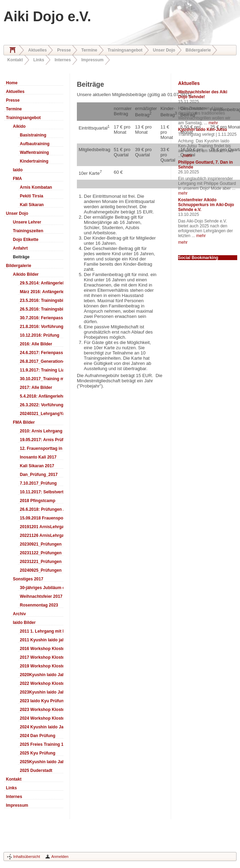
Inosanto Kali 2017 (38, 457)
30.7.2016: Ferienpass (41, 318)
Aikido (19, 126)
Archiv (19, 614)
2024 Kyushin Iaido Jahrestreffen (42, 727)
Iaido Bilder (24, 623)
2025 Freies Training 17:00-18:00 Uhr (42, 744)
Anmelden (60, 857)
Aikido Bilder (26, 274)
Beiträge (21, 257)
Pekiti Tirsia (31, 196)
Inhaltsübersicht (27, 857)
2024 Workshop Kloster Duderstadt (42, 718)
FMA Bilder (24, 422)
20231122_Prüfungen (41, 553)
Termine (89, 50)
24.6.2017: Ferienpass (41, 353)
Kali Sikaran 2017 (37, 466)
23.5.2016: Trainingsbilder (42, 300)
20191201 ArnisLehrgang (42, 527)
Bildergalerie (198, 50)
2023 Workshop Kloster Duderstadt (42, 710)
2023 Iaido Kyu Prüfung (42, 701)
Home (13, 50)
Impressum (93, 60)
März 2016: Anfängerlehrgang (42, 292)
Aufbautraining (35, 144)
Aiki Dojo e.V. (47, 16)
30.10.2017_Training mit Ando (42, 379)
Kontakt (15, 60)
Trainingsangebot (125, 50)
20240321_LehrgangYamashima (42, 414)
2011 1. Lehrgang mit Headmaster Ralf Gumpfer (42, 631)
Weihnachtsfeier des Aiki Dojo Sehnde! (203, 94)
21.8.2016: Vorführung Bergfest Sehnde (42, 327)
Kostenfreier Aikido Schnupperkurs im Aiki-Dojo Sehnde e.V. (206, 205)
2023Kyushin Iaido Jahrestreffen (42, 692)
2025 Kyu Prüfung (38, 753)
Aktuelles (37, 50)
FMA (17, 179)
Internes (63, 60)
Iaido (18, 170)
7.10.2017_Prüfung (38, 483)
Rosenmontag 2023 (39, 605)
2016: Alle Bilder (36, 344)
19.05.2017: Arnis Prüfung (42, 440)
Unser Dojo (164, 50)
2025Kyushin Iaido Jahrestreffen (42, 762)
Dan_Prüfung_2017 (39, 475)
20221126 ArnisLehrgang (42, 535)
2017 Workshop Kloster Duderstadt (42, 657)
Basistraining (33, 135)
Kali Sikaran (32, 205)
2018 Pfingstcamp (38, 501)
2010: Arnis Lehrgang (41, 431)
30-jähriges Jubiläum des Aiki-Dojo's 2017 (42, 588)
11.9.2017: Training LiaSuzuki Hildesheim (42, 370)
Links (39, 60)
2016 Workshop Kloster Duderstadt (42, 649)
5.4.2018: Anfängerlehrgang (42, 396)
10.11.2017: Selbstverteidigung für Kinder (42, 492)
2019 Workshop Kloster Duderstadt (42, 666)
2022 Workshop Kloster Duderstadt (42, 683)
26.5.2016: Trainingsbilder (42, 309)
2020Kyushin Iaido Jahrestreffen (42, 675)
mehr (213, 123)
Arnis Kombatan (36, 187)
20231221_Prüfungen (41, 562)
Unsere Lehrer (27, 222)
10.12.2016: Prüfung (39, 335)
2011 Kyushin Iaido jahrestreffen (42, 640)
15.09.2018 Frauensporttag (42, 518)
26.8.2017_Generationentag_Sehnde (42, 361)
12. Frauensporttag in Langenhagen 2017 (42, 448)
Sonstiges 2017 (28, 579)
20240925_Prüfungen (41, 570)
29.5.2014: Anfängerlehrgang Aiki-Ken (42, 283)
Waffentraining (34, 153)
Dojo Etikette (26, 240)
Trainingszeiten (28, 231)
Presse (64, 50)
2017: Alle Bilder (36, 388)
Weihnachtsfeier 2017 (41, 596)
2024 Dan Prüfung (38, 736)
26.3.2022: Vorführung (42, 405)
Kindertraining (34, 161)
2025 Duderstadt (36, 771)
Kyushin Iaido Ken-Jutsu (203, 130)
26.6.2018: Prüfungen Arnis (42, 509)
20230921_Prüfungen (41, 544)
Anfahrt (20, 248)
